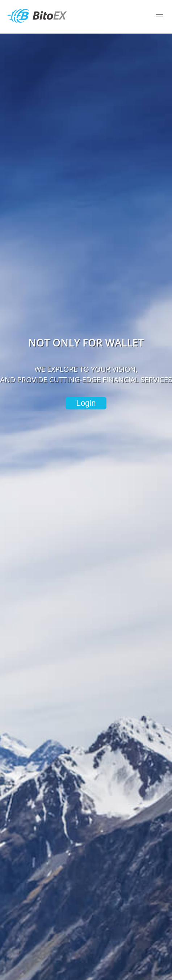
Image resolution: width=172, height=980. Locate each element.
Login (86, 403)
